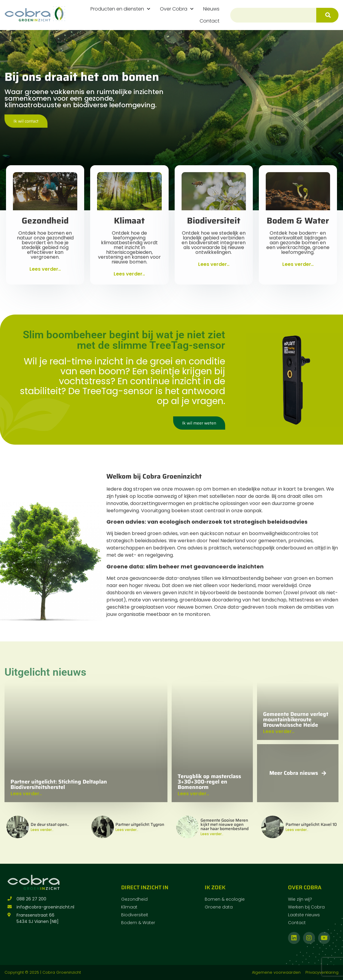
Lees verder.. (42, 830)
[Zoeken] (327, 15)
